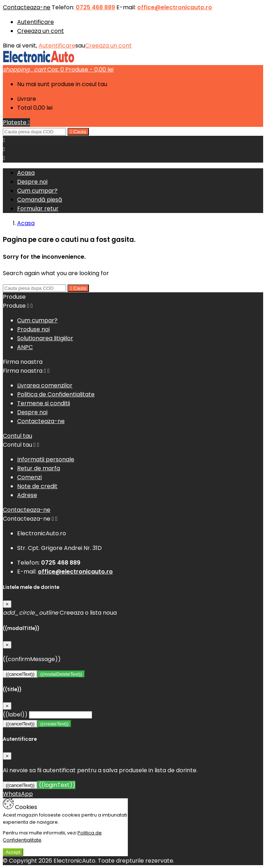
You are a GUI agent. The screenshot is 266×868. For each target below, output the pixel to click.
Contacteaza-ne (27, 7)
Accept (13, 852)
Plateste (16, 122)
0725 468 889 (95, 7)
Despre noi (32, 182)
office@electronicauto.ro (175, 7)
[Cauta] (34, 132)
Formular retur (38, 209)
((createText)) (54, 724)
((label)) (15, 715)
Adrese (27, 495)
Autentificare (36, 22)
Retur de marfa (39, 468)
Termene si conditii (44, 403)
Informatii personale (46, 459)
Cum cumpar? (37, 191)
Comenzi (29, 477)
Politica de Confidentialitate (56, 394)
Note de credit (37, 486)
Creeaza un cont (41, 31)
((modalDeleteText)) (61, 674)
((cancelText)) (20, 674)
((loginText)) (56, 785)
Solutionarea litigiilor (45, 338)
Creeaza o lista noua (60, 613)
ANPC (25, 347)
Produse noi (33, 329)
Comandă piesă (40, 200)
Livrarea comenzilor (45, 385)
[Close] (7, 604)
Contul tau (17, 436)
